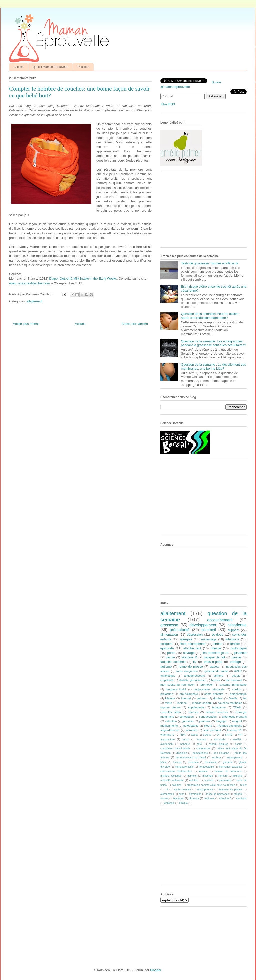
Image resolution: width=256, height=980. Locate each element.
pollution (177, 785)
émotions (241, 799)
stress (218, 644)
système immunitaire (233, 685)
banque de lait (215, 657)
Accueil (19, 67)
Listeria (207, 735)
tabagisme (219, 707)
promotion (207, 685)
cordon (237, 689)
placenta (241, 653)
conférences (204, 749)
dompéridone (200, 753)
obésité (216, 648)
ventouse (209, 799)
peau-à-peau (213, 662)
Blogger (156, 970)
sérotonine (195, 794)
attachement (192, 648)
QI (218, 735)
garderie (228, 762)
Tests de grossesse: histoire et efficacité (210, 263)
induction (171, 721)
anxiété (237, 740)
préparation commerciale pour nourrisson (211, 785)
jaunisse (188, 721)
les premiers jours (215, 653)
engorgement (235, 758)
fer (245, 698)
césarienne (237, 625)
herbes (216, 680)
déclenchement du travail (191, 758)
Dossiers (83, 67)
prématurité (180, 630)
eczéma (216, 758)
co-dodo (218, 635)
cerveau (202, 698)
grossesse (169, 625)
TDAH (237, 707)
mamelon (192, 776)
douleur (218, 698)
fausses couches (173, 662)
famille (233, 698)
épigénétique (238, 694)
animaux (202, 740)
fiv (195, 662)
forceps (177, 762)
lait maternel (234, 680)
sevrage (189, 653)
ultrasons (194, 799)
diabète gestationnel (192, 680)
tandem (238, 794)
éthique (183, 803)
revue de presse (191, 667)
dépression (195, 635)
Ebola (194, 735)
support (233, 630)
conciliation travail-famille (175, 749)
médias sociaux (202, 703)
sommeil (209, 630)
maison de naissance (228, 771)
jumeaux (205, 721)
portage (235, 662)
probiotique (239, 648)
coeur (238, 744)
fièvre (164, 762)
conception (187, 717)
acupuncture (168, 740)
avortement (167, 744)
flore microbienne (193, 644)
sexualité (191, 730)
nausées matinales (230, 703)
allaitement (35, 301)
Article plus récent (26, 324)
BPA (183, 735)
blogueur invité (176, 689)
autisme (166, 667)
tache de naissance (218, 794)
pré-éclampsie (189, 694)
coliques (166, 644)
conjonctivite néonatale (209, 689)
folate (169, 703)
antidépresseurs (195, 676)
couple (236, 676)
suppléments (196, 707)
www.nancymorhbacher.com (30, 283)
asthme (218, 676)
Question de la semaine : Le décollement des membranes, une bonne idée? (213, 366)
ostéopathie (191, 726)
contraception (208, 717)
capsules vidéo (171, 712)
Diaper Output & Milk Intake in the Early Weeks (83, 278)
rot (166, 790)
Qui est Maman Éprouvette (51, 67)
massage (208, 776)
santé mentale (182, 790)
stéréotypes (167, 794)
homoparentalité (184, 767)
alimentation (169, 635)
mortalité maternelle (172, 780)
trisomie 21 (235, 730)
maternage (209, 639)
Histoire (170, 698)
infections (233, 639)
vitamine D (189, 657)
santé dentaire (214, 694)
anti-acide (220, 740)
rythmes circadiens (230, 726)
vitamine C (225, 799)
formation (193, 762)
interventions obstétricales (176, 771)
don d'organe (221, 753)
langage (221, 721)
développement (203, 625)
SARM (229, 735)
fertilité (235, 644)
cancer (237, 657)
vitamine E (167, 735)
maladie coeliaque (171, 776)
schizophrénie (205, 790)
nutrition (194, 780)
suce (181, 794)
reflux (244, 785)
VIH (240, 735)
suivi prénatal (212, 730)
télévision (179, 799)
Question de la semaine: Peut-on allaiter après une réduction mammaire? (210, 316)
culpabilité (167, 680)
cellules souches (217, 712)
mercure (223, 776)
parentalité (225, 780)
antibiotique (168, 676)
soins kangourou (187, 671)
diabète (214, 667)
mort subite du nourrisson (178, 685)
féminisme (211, 762)
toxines (165, 799)
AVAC (238, 671)
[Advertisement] (198, 211)
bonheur (185, 744)
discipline (182, 753)
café (199, 744)
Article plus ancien (135, 324)
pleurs (208, 726)
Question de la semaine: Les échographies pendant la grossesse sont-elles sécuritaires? (213, 343)
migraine (238, 776)
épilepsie (170, 803)
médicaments (169, 726)
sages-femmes (170, 730)
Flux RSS (168, 104)
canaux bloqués (218, 744)
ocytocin (209, 780)
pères (171, 653)
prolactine (167, 694)
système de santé (216, 671)
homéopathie (206, 767)
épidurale (167, 648)
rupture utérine (171, 707)
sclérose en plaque (231, 790)
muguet (237, 721)
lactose (182, 703)
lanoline (203, 771)
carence (193, 712)
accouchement (220, 620)
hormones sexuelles (231, 767)
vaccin (170, 657)
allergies (186, 639)
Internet (186, 698)
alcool (186, 740)
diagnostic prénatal (234, 717)
